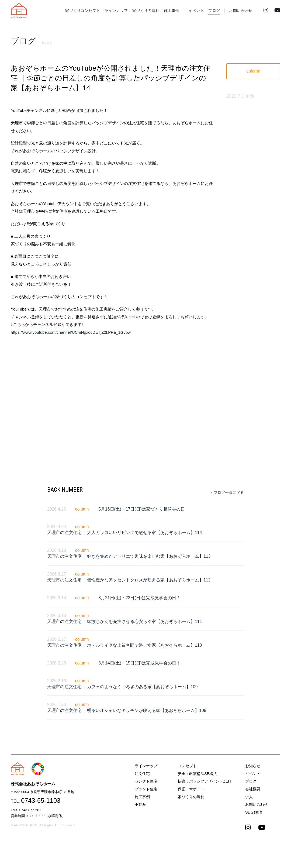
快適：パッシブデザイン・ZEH (204, 781)
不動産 (140, 804)
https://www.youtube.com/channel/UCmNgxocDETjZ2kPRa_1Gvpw (71, 332)
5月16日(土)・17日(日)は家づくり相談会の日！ (144, 509)
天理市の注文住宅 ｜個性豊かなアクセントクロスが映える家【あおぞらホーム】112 (129, 580)
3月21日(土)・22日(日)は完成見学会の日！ (139, 598)
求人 (249, 797)
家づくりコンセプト (83, 11)
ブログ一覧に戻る (227, 492)
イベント (196, 11)
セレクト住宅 (146, 781)
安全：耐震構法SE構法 (197, 774)
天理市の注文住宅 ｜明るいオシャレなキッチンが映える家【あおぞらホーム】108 (127, 710)
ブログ (214, 11)
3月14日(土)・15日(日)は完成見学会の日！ (139, 663)
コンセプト (187, 766)
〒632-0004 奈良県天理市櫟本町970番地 (43, 792)
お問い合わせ (241, 11)
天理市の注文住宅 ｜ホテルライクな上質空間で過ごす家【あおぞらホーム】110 (125, 645)
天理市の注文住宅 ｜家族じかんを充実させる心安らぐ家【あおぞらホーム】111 (125, 621)
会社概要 (253, 789)
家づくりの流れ (146, 11)
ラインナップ (116, 11)
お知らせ (253, 766)
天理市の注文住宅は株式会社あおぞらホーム (19, 11)
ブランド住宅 (146, 789)
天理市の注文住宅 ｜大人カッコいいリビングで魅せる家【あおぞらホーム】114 (125, 533)
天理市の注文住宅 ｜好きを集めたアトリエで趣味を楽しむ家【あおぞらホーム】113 (129, 556)
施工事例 (172, 11)
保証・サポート (191, 789)
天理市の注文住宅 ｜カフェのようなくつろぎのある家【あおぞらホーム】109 (122, 687)
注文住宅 (142, 774)
